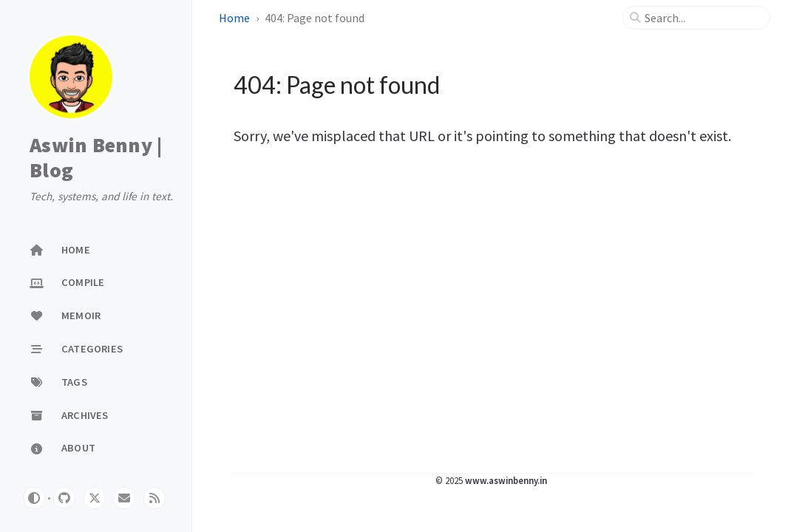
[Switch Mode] (34, 498)
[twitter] (95, 498)
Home (234, 18)
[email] (124, 498)
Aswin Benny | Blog (96, 158)
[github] (64, 498)
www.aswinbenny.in (506, 480)
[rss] (155, 498)
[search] (702, 18)
